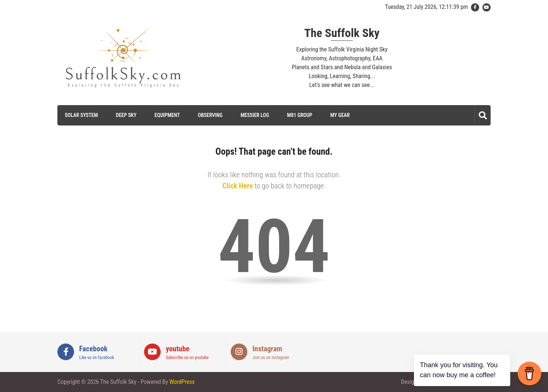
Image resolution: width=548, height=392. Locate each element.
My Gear (340, 115)
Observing (210, 115)
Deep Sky (126, 115)
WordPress (182, 382)
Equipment (167, 115)
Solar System (81, 115)
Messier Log (255, 115)
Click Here (238, 186)
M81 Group (300, 115)
